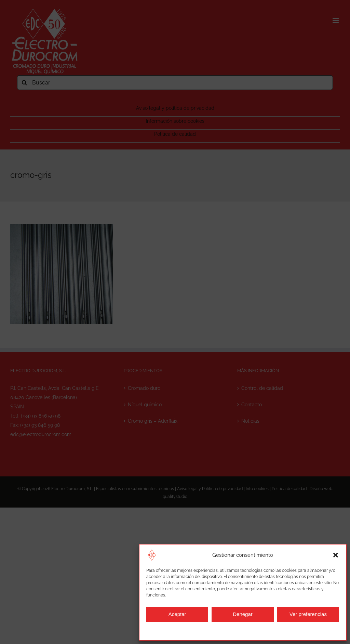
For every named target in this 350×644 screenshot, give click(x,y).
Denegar (243, 614)
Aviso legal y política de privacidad (235, 630)
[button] (336, 555)
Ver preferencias (308, 614)
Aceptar (177, 614)
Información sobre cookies (174, 630)
